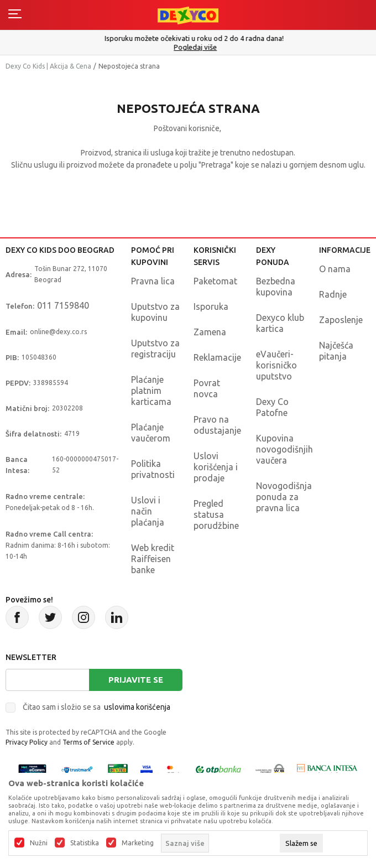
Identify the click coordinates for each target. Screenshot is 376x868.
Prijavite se (136, 680)
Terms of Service (88, 742)
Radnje (333, 294)
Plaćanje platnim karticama (151, 391)
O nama (335, 269)
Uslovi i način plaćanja (148, 511)
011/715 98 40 (189, 47)
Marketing (138, 843)
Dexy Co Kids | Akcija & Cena (48, 66)
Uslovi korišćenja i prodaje (216, 467)
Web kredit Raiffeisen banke (153, 559)
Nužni (39, 843)
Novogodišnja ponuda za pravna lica (284, 497)
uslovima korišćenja (137, 707)
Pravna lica (153, 281)
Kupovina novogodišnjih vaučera (284, 449)
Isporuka (211, 306)
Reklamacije (217, 357)
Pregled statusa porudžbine (216, 514)
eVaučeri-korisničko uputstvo (276, 365)
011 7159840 (63, 305)
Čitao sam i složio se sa (96, 707)
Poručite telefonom (188, 38)
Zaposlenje (341, 320)
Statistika (85, 843)
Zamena (210, 332)
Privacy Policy (27, 742)
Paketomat (215, 281)
